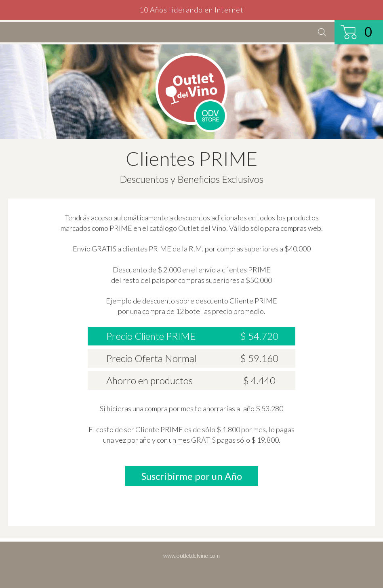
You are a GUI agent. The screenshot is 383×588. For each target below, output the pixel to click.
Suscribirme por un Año (192, 476)
